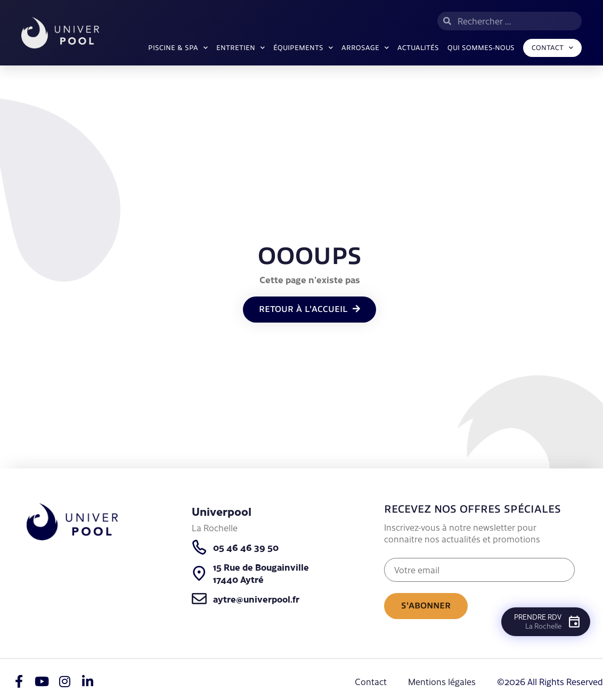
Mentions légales (442, 681)
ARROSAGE (365, 48)
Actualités (418, 48)
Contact (552, 48)
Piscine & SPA (178, 48)
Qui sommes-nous (481, 48)
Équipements (303, 48)
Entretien (241, 48)
